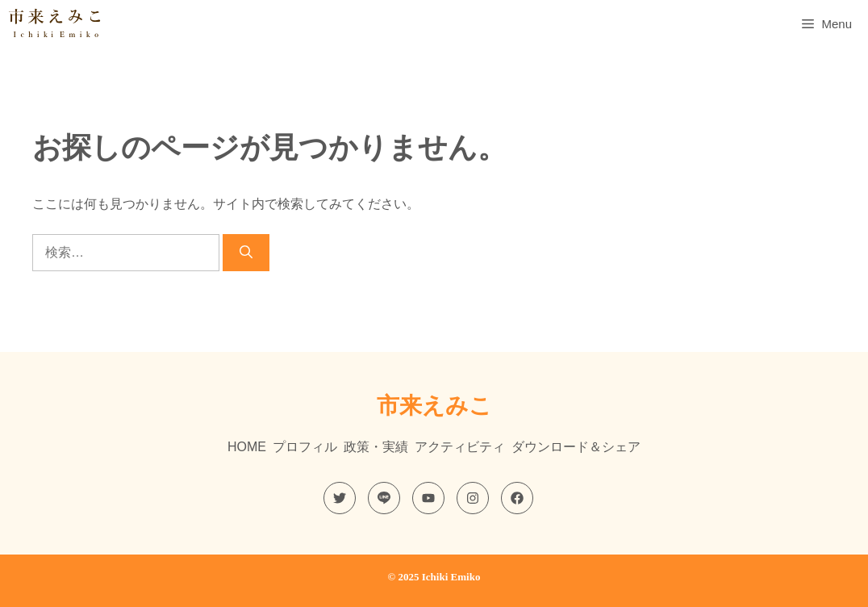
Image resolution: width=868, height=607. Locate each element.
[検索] (246, 253)
